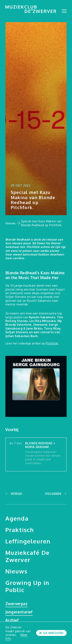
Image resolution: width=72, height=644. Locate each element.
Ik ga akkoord (51, 633)
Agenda (17, 518)
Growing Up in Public (27, 586)
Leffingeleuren (28, 541)
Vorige (16, 494)
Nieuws (11, 223)
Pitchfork (52, 343)
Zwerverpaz (16, 604)
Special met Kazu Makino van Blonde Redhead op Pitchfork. (42, 223)
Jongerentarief (19, 612)
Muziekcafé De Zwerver (27, 556)
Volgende (53, 494)
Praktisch (20, 530)
